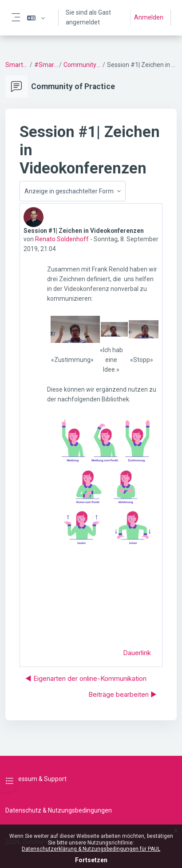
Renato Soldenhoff (62, 239)
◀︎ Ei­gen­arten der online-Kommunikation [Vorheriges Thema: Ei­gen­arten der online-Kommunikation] (86, 678)
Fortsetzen (91, 860)
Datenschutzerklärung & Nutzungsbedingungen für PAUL (91, 849)
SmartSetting (17, 65)
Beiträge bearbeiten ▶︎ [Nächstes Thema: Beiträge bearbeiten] (123, 694)
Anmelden (149, 17)
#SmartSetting (46, 65)
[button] (36, 18)
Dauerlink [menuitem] (137, 653)
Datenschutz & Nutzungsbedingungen (59, 810)
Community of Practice (82, 65)
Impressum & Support (36, 779)
